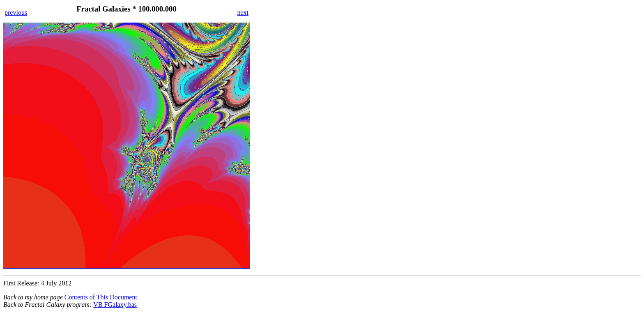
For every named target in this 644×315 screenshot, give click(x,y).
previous (16, 13)
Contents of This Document (101, 297)
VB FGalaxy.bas (115, 305)
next (243, 13)
